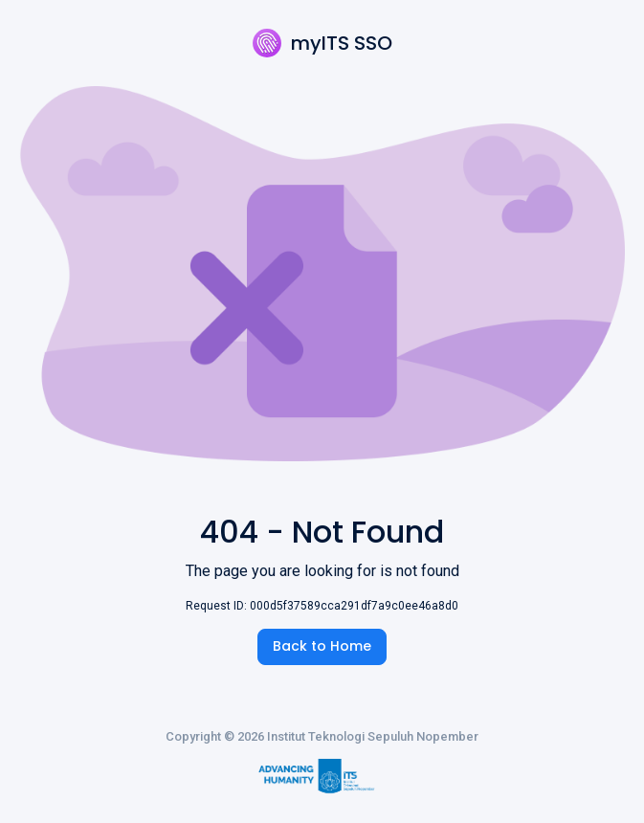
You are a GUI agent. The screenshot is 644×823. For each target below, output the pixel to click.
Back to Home (322, 646)
